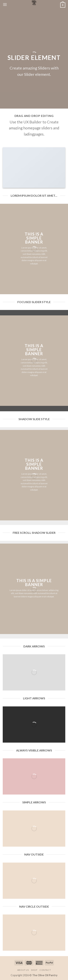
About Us (23, 970)
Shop (34, 970)
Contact (45, 970)
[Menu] (5, 4)
